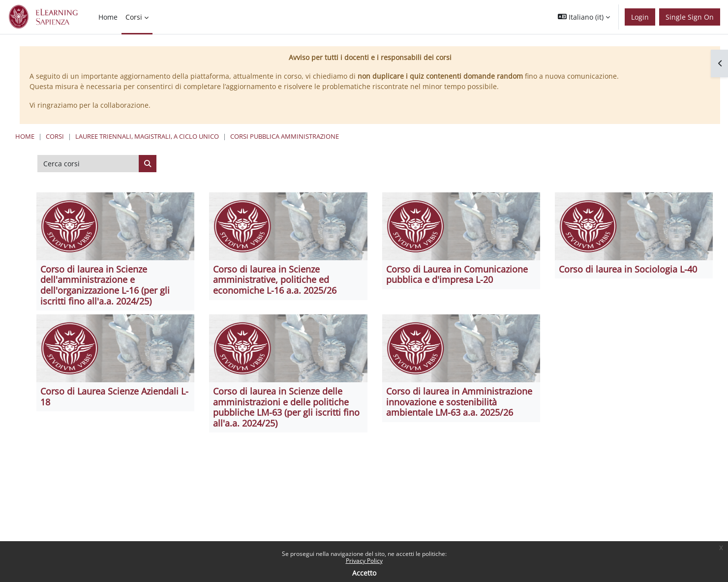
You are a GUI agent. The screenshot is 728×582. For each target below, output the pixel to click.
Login (640, 17)
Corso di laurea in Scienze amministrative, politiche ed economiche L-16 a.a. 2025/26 (275, 280)
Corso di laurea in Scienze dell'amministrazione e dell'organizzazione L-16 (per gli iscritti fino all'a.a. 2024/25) (105, 285)
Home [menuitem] (108, 17)
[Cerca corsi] (88, 164)
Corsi (55, 136)
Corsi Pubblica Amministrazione (285, 136)
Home (25, 136)
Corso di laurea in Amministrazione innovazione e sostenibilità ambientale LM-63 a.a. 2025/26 (459, 402)
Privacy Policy (364, 561)
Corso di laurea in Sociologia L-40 (628, 269)
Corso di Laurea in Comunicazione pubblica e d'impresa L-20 (457, 275)
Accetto (364, 573)
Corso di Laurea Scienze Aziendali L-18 (114, 397)
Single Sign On (690, 17)
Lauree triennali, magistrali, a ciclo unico (147, 136)
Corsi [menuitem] (134, 17)
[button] (584, 17)
